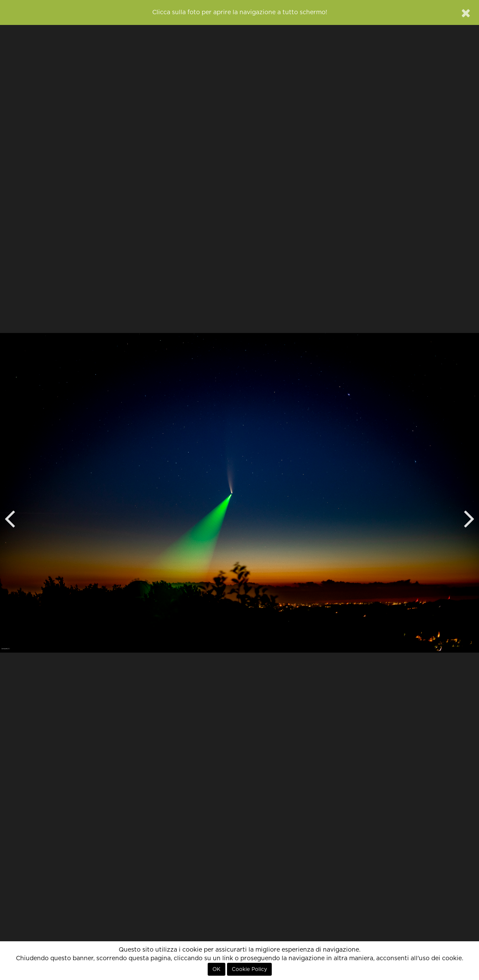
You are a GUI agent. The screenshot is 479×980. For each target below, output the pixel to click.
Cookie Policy (249, 969)
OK (216, 969)
